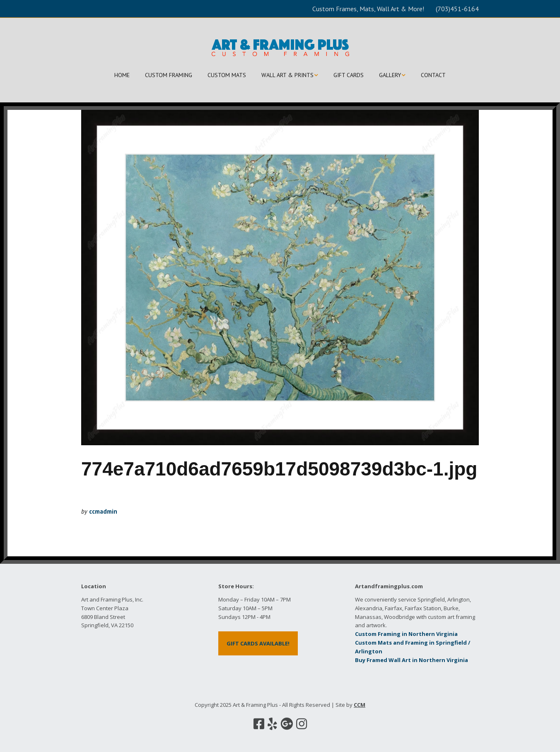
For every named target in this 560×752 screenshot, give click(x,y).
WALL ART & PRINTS (287, 75)
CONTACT (433, 75)
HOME (122, 75)
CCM (360, 705)
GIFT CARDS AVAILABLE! (258, 643)
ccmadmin (103, 511)
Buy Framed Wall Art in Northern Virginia (412, 660)
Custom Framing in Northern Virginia (406, 634)
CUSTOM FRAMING (169, 75)
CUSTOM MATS (227, 75)
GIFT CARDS (349, 75)
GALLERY (390, 75)
